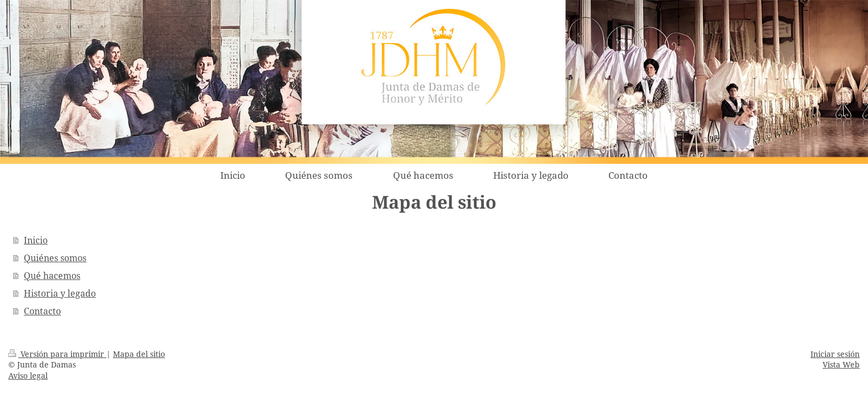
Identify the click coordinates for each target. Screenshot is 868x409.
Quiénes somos (55, 258)
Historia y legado (60, 293)
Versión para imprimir (57, 354)
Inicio (36, 240)
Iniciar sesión (835, 354)
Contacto (42, 311)
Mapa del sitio (139, 354)
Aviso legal (28, 376)
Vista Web (841, 364)
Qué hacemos (52, 276)
